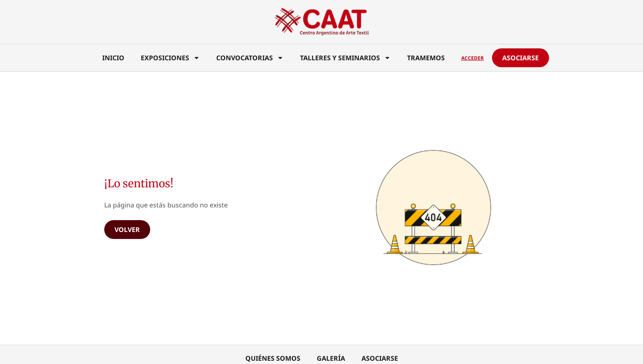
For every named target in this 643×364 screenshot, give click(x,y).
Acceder (473, 58)
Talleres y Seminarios (345, 58)
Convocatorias (250, 58)
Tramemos (426, 58)
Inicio (113, 58)
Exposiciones (170, 58)
